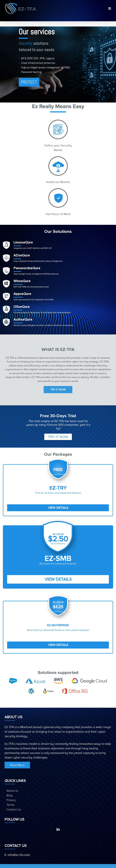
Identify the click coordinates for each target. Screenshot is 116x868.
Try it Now (58, 390)
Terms (10, 805)
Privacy (11, 800)
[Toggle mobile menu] (110, 8)
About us (12, 791)
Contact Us (14, 810)
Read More (17, 765)
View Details (58, 508)
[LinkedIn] (58, 829)
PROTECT (29, 82)
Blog (9, 795)
